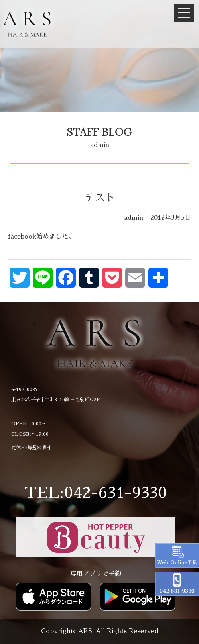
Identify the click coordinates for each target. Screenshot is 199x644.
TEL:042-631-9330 (96, 493)
